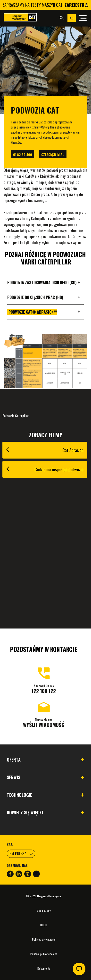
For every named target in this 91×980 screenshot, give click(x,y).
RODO (44, 925)
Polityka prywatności (44, 939)
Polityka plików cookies (44, 954)
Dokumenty (44, 968)
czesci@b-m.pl (53, 155)
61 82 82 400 (23, 155)
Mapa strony (44, 910)
